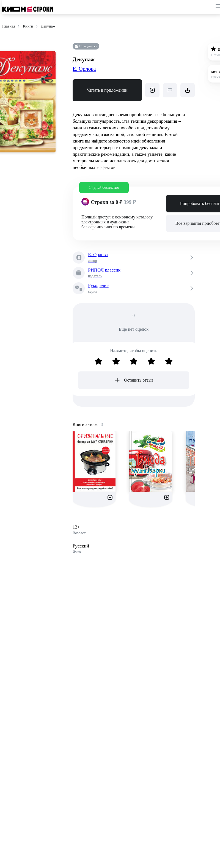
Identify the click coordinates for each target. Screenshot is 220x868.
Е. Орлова (84, 69)
